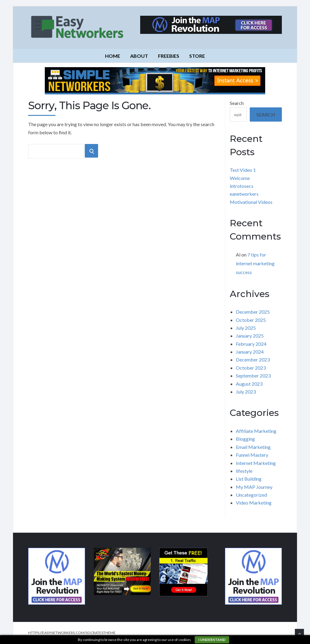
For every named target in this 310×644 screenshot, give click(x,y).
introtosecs (242, 186)
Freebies (169, 56)
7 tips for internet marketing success (255, 263)
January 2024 (250, 352)
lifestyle (244, 471)
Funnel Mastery (252, 455)
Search (237, 103)
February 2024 (251, 344)
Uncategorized (251, 495)
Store (197, 56)
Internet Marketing (256, 463)
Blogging (245, 439)
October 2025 (251, 320)
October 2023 (251, 368)
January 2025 (250, 336)
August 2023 (249, 384)
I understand (212, 640)
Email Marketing (253, 447)
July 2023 (246, 392)
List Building (249, 479)
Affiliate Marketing (256, 431)
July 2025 (246, 328)
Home (113, 56)
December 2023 (253, 360)
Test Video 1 (243, 170)
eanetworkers (244, 194)
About (139, 56)
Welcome (240, 178)
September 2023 (253, 376)
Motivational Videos (251, 202)
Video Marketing (254, 503)
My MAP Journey (254, 487)
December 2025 (253, 312)
